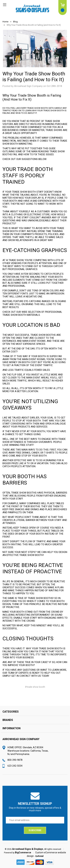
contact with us (30, 676)
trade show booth (31, 555)
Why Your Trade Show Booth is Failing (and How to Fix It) (34, 77)
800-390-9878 (15, 760)
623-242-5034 (15, 766)
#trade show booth (35, 687)
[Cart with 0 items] (63, 8)
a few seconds (30, 274)
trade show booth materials (21, 315)
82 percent (34, 121)
